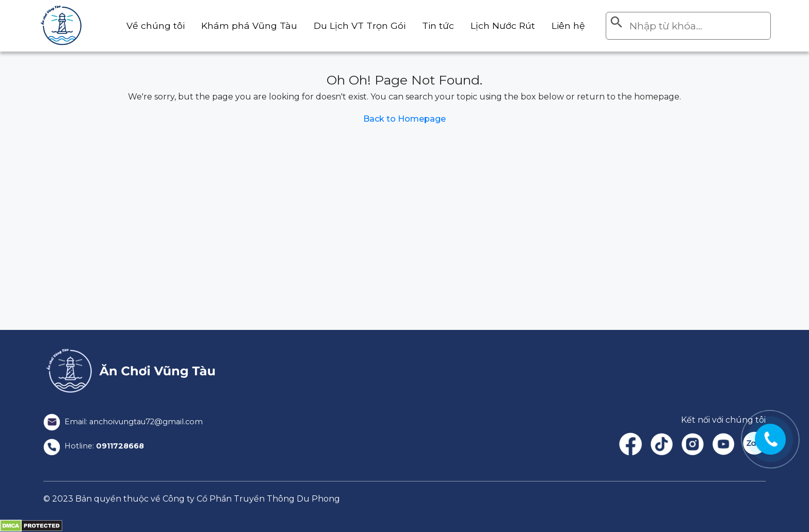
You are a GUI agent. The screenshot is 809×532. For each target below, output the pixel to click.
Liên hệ (567, 26)
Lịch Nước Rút (498, 26)
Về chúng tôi (131, 26)
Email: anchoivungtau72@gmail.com (130, 421)
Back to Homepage (405, 119)
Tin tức (430, 26)
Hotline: (97, 446)
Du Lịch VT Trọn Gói (347, 26)
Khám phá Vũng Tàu (230, 26)
